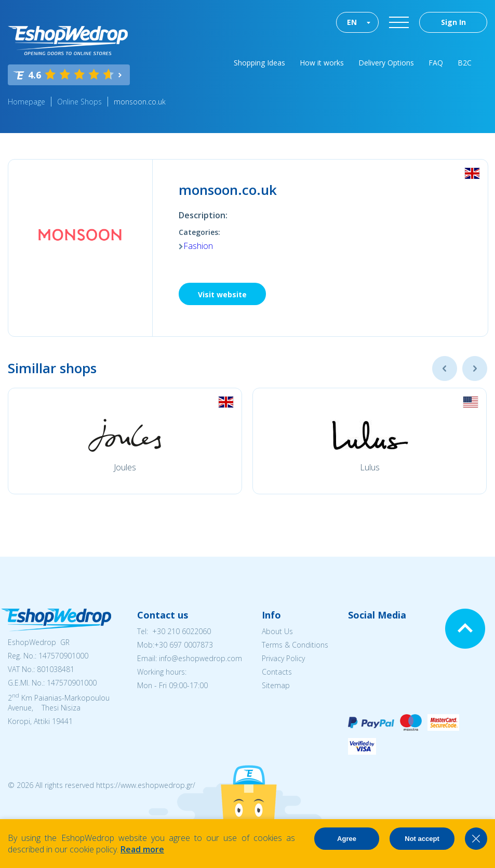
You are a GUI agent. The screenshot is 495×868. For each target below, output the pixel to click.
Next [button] (475, 369)
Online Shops (79, 102)
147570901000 (63, 656)
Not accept (422, 839)
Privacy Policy (283, 658)
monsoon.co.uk (140, 102)
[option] (125, 441)
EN (352, 22)
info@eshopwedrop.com (200, 658)
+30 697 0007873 (184, 645)
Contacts (277, 672)
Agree (347, 839)
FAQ (436, 63)
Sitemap (276, 685)
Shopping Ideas (259, 63)
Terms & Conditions (295, 645)
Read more (142, 849)
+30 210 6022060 (182, 631)
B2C (465, 63)
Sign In (453, 22)
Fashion (198, 246)
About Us (277, 631)
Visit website (222, 294)
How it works (322, 63)
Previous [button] (445, 369)
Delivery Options (386, 63)
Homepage (26, 102)
